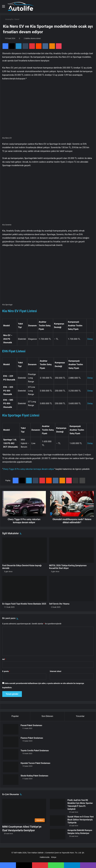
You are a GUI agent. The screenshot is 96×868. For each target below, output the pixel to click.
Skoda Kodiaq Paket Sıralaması (34, 776)
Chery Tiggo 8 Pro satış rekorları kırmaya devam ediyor (29, 469)
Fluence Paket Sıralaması (32, 738)
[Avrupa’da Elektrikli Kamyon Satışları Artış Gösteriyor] (58, 834)
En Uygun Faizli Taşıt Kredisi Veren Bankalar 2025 (24, 604)
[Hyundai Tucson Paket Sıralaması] (11, 767)
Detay (90, 339)
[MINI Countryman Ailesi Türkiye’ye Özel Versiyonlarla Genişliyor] (24, 811)
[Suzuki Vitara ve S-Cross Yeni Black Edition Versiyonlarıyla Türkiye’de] (58, 821)
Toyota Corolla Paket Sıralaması (35, 751)
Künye (54, 857)
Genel (17, 19)
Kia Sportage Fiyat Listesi (21, 415)
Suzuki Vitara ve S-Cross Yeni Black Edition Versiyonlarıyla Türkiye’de (81, 820)
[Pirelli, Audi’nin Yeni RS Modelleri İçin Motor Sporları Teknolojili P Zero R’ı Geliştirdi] (58, 804)
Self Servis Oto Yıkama (59, 604)
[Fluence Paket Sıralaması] (11, 742)
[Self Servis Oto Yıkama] (71, 589)
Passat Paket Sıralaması (31, 725)
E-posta (6, 671)
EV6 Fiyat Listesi (14, 351)
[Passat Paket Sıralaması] (11, 729)
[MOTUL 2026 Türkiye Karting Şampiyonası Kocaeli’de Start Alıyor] (71, 550)
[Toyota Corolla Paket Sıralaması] (11, 754)
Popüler (15, 716)
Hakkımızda (45, 857)
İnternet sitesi (56, 671)
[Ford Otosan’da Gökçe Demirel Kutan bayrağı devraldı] (25, 550)
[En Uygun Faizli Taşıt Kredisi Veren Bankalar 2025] (25, 589)
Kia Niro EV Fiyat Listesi (20, 311)
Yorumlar (80, 716)
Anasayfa (8, 19)
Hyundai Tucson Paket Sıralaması (35, 763)
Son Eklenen (47, 716)
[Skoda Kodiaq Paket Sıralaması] (11, 780)
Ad (4, 659)
